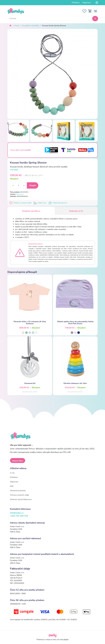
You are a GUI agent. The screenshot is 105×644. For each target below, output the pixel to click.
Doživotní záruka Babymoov (21, 499)
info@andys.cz (17, 513)
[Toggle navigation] (96, 11)
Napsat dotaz (18, 461)
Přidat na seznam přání (21, 203)
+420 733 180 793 (19, 516)
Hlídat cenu (41, 203)
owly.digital (64, 640)
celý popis (14, 170)
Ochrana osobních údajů (19, 495)
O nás (12, 473)
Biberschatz (20, 194)
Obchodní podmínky (18, 491)
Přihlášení (76, 3)
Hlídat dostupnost (58, 203)
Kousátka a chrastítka (31, 26)
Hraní (17, 26)
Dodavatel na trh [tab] (76, 211)
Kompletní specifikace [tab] (31, 211)
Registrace (87, 3)
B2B (12, 486)
